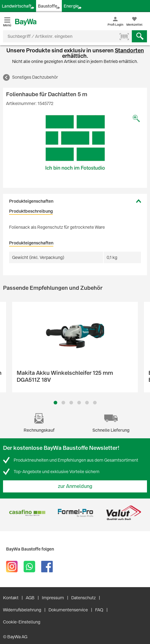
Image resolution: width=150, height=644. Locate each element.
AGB (30, 598)
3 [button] (71, 403)
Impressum (53, 598)
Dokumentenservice (68, 610)
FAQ (99, 610)
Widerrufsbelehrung (22, 610)
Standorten (129, 50)
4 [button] (79, 403)
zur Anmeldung (75, 486)
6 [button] (95, 403)
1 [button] (55, 403)
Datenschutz (83, 598)
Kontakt (11, 598)
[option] (75, 142)
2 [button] (63, 403)
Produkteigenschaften (31, 201)
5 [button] (87, 403)
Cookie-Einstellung (22, 622)
